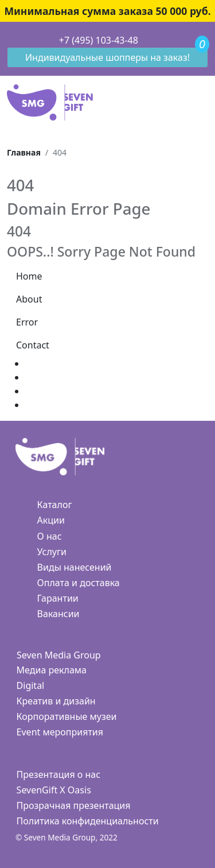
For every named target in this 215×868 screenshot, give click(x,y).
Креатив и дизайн (56, 701)
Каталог (55, 505)
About (29, 299)
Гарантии (58, 598)
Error (27, 322)
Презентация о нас (58, 774)
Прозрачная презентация (74, 805)
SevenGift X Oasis (54, 790)
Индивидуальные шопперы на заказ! (107, 57)
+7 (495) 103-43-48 (99, 40)
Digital (31, 685)
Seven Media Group (59, 655)
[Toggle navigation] (7, 41)
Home (29, 276)
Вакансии (58, 614)
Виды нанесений (75, 567)
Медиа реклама (52, 670)
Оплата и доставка (79, 583)
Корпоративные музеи (67, 716)
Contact (33, 345)
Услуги (52, 552)
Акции (51, 520)
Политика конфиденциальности (88, 821)
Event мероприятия (60, 732)
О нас (50, 536)
